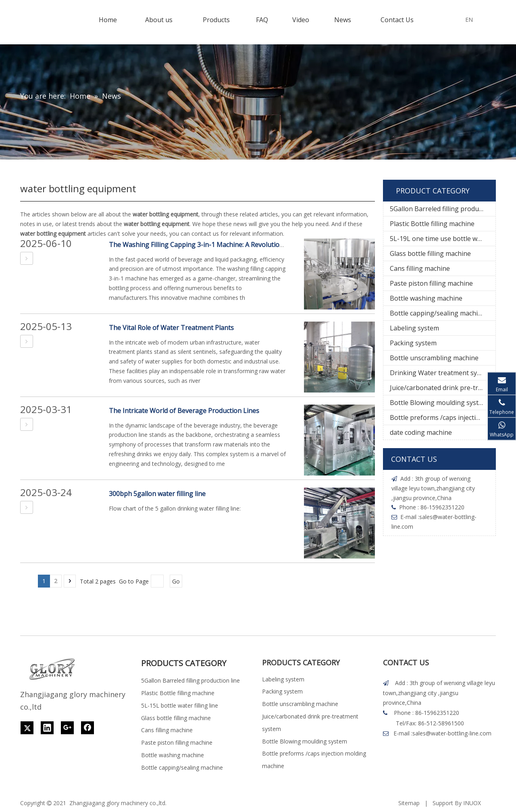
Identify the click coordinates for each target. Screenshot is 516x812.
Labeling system (414, 328)
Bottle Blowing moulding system (439, 403)
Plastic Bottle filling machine (432, 224)
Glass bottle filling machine (430, 253)
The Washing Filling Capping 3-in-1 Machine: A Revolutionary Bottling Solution (228, 245)
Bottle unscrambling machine (434, 358)
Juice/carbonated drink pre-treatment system (443, 388)
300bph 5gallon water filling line (157, 494)
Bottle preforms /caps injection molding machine (443, 417)
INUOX (472, 803)
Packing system (413, 343)
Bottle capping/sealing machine (438, 313)
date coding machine (421, 432)
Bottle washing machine (426, 298)
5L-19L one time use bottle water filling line (443, 239)
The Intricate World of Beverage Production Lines (184, 411)
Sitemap (409, 803)
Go (176, 581)
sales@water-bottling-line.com (452, 733)
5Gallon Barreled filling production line (443, 209)
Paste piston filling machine (431, 283)
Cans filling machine (420, 268)
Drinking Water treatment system (441, 373)
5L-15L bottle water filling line (180, 705)
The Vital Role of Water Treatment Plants (171, 328)
